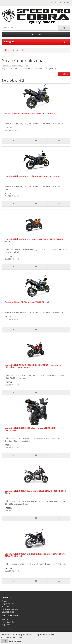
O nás (4, 601)
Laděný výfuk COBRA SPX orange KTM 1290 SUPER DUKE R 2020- (34, 240)
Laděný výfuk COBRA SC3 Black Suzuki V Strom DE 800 (32, 176)
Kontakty (5, 607)
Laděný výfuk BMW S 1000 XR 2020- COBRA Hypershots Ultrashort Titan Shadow (33, 366)
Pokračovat (64, 74)
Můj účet (5, 619)
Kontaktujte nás (8, 622)
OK (5, 641)
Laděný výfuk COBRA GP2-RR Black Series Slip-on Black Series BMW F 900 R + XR (36, 555)
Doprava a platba (9, 604)
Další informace (15, 641)
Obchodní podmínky (10, 609)
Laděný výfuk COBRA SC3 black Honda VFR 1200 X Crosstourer (30, 429)
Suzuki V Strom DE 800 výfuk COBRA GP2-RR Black (30, 113)
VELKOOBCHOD (8, 612)
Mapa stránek (7, 625)
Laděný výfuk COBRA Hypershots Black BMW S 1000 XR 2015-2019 (36, 492)
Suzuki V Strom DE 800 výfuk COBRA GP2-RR (27, 302)
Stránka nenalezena (20, 50)
